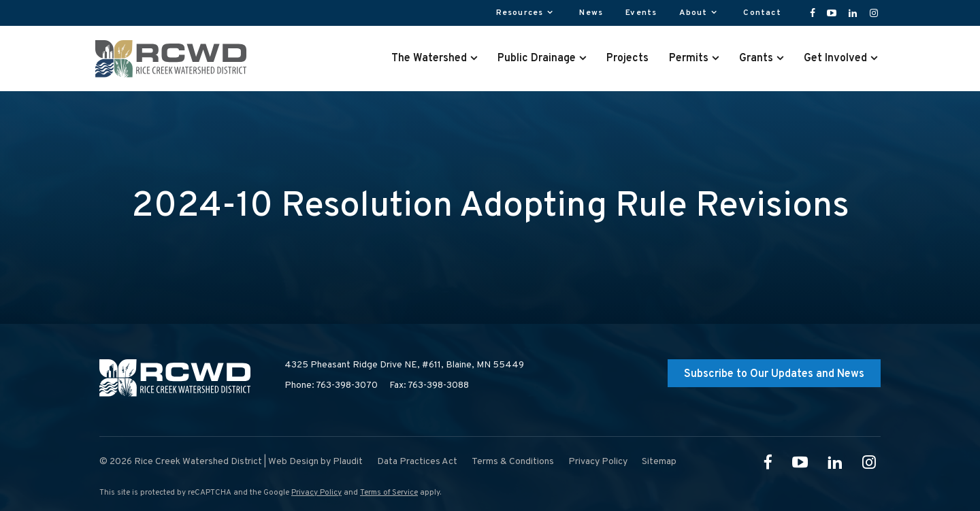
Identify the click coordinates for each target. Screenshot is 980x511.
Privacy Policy (316, 493)
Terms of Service (389, 493)
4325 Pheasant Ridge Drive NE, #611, (404, 365)
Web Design (293, 462)
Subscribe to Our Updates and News (774, 374)
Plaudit (348, 462)
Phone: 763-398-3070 (331, 385)
